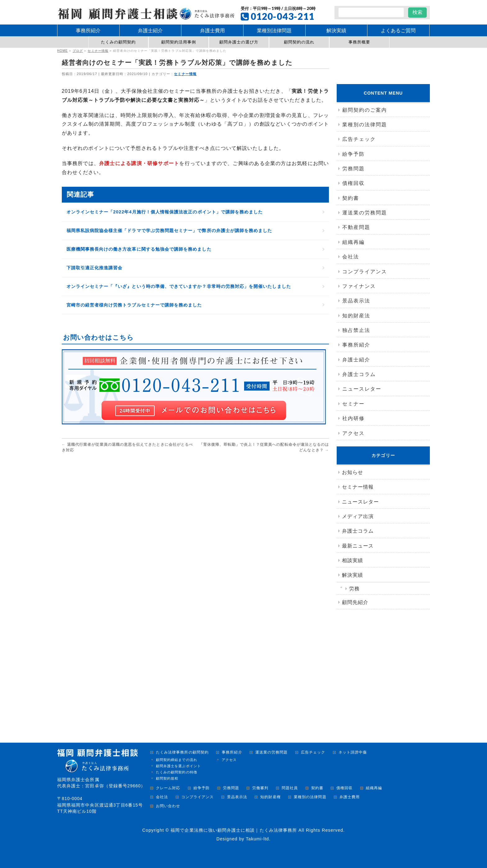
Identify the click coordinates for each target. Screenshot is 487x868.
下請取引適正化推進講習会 (95, 277)
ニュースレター (362, 389)
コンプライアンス (365, 272)
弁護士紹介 (356, 360)
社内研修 (353, 418)
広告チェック (359, 139)
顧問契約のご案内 (365, 110)
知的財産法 (356, 316)
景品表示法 (356, 301)
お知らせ (353, 472)
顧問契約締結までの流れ (177, 760)
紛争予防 (353, 154)
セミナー (353, 404)
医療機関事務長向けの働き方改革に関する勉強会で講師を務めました (139, 258)
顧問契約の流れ (299, 42)
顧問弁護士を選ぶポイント (178, 766)
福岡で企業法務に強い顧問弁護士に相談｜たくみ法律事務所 (234, 830)
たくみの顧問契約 (118, 42)
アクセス (353, 433)
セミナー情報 (185, 74)
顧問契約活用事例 (179, 42)
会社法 (351, 257)
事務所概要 (359, 42)
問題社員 (290, 788)
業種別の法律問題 (365, 125)
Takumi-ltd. (258, 839)
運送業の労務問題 (365, 213)
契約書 (351, 198)
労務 (354, 589)
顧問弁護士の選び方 (239, 42)
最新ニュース (358, 546)
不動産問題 (356, 227)
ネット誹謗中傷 (353, 752)
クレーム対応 (168, 788)
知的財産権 (270, 797)
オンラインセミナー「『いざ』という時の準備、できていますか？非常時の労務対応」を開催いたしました (179, 295)
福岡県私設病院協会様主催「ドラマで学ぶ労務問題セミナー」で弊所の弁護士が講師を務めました (169, 239)
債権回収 (353, 183)
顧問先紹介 (355, 602)
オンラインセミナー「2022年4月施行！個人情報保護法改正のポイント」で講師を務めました (165, 221)
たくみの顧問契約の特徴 (177, 772)
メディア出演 (358, 516)
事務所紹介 (356, 345)
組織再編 (353, 242)
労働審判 (260, 788)
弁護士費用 (350, 797)
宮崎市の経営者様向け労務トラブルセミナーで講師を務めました (134, 314)
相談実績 (353, 560)
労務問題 (353, 169)
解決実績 (353, 575)
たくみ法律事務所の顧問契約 (182, 752)
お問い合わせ (168, 806)
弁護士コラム (359, 374)
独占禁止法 (356, 330)
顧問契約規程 (167, 778)
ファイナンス (359, 286)
